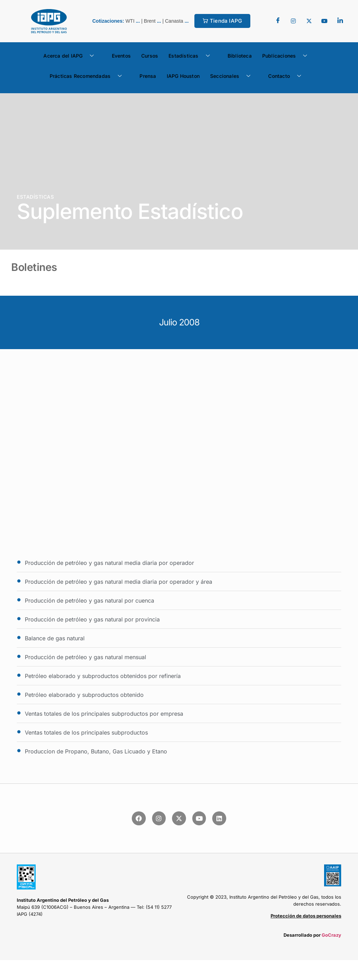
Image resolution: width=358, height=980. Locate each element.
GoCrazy (331, 935)
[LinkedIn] (340, 21)
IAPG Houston (183, 76)
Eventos (121, 56)
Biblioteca (240, 56)
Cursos (150, 56)
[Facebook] (278, 21)
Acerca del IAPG (71, 56)
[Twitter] (293, 21)
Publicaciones (287, 56)
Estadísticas (192, 56)
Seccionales (233, 76)
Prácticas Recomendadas (88, 76)
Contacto (287, 76)
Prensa (148, 76)
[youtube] (324, 21)
